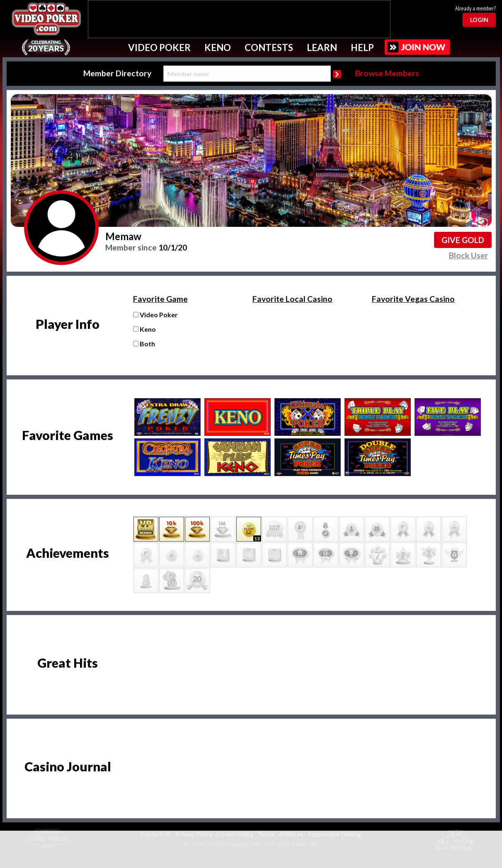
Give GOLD (463, 240)
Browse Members (387, 73)
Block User (469, 255)
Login (479, 20)
